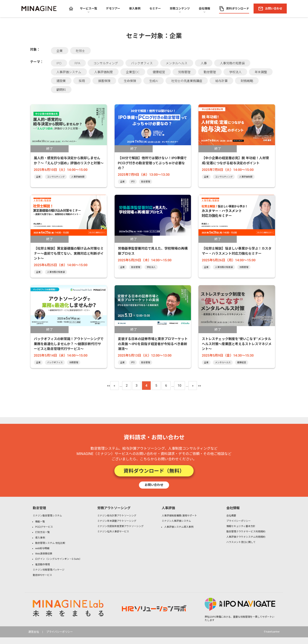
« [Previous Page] (115, 386)
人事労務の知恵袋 (232, 63)
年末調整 (261, 72)
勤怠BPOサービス (42, 575)
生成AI (154, 81)
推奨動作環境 (42, 565)
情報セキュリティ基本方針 (241, 526)
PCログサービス (44, 527)
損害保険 (104, 81)
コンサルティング (106, 63)
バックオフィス (142, 63)
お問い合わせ (154, 485)
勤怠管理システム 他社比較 (50, 543)
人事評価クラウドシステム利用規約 (246, 537)
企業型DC (133, 72)
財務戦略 (247, 81)
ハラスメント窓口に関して (241, 542)
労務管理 (184, 72)
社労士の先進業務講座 (187, 81)
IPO (59, 63)
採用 (82, 81)
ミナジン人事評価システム (176, 521)
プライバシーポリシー (239, 521)
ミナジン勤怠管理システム (47, 516)
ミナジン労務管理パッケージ (49, 570)
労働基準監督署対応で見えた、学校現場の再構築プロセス (153, 251)
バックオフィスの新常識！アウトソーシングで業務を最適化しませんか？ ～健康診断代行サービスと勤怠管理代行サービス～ (69, 344)
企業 (60, 51)
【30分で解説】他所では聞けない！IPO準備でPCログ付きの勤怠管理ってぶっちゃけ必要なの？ (152, 163)
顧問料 (61, 90)
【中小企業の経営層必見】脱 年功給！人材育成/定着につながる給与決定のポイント (235, 161)
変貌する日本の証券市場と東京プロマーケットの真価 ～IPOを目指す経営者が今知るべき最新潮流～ (153, 344)
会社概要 (231, 516)
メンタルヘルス (177, 63)
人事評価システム (69, 72)
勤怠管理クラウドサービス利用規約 (246, 532)
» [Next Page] (193, 386)
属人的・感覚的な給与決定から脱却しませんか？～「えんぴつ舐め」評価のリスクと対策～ (69, 161)
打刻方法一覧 (42, 532)
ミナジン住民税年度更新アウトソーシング (120, 526)
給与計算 (221, 81)
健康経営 (159, 72)
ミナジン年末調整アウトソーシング (117, 521)
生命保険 (130, 81)
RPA (77, 63)
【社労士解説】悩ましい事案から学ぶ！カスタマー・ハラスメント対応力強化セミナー (237, 251)
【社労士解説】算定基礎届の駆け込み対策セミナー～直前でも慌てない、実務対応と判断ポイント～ (69, 253)
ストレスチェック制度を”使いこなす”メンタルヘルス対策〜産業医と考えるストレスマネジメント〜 (237, 344)
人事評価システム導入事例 (179, 527)
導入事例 (40, 538)
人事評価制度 (104, 72)
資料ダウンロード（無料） (154, 471)
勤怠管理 (210, 72)
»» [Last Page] (199, 386)
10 (180, 386)
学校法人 (235, 72)
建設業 (61, 81)
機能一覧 (40, 522)
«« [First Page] (108, 386)
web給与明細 (42, 548)
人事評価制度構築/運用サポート (179, 516)
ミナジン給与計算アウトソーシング (117, 516)
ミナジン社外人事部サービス (113, 532)
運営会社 (34, 632)
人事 (204, 63)
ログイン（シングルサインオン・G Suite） (59, 559)
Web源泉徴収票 (44, 554)
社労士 (80, 51)
